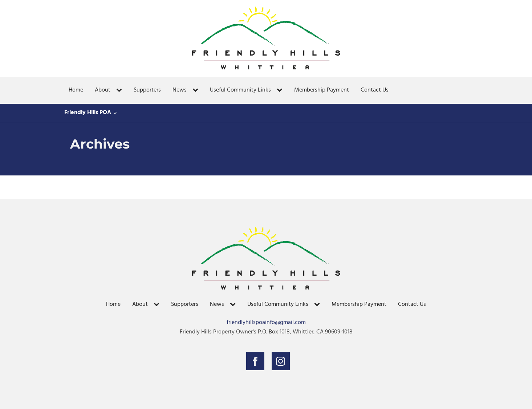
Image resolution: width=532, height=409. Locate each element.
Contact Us (375, 90)
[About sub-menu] (121, 90)
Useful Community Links (240, 90)
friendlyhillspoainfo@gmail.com (266, 323)
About (103, 90)
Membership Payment (322, 90)
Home (76, 90)
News (180, 90)
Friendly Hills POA (88, 113)
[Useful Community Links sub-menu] (281, 90)
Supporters (147, 90)
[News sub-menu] (197, 90)
